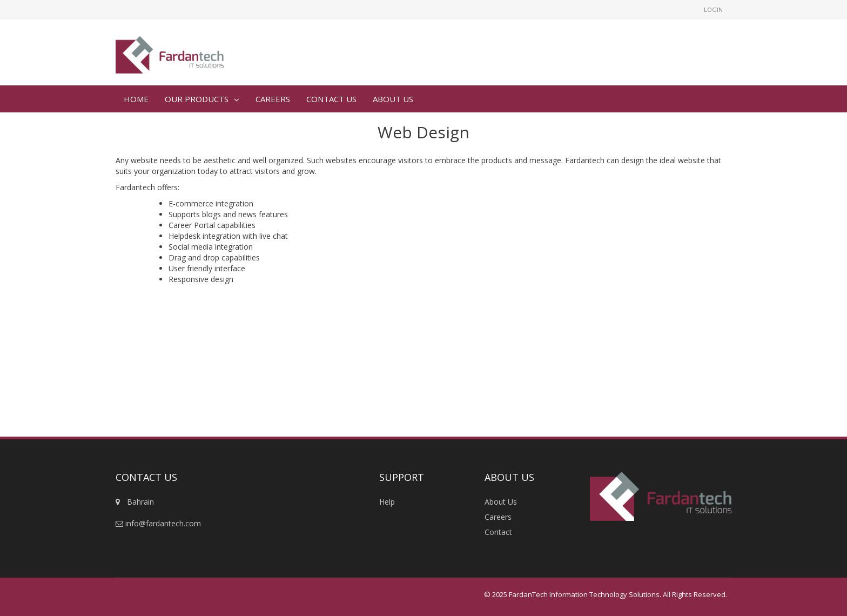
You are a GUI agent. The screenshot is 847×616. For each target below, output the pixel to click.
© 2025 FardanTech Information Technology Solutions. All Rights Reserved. (606, 594)
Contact (498, 532)
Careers (498, 517)
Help (387, 502)
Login (713, 9)
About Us (501, 502)
